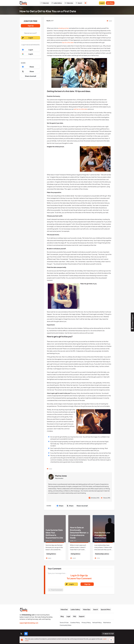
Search (96, 609)
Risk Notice (107, 623)
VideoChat (64, 609)
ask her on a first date (81, 109)
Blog (62, 616)
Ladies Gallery (75, 609)
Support (82, 616)
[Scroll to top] (108, 634)
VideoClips (87, 609)
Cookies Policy (75, 623)
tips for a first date (68, 42)
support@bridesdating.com (29, 623)
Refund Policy (97, 623)
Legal (68, 616)
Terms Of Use (64, 623)
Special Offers (106, 609)
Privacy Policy (86, 623)
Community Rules (66, 625)
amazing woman (64, 28)
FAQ (75, 616)
